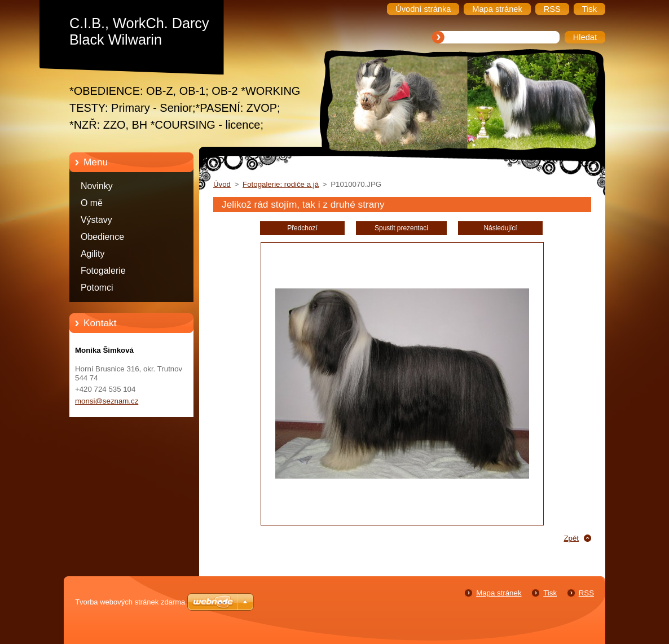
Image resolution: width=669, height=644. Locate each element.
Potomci (97, 288)
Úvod (222, 184)
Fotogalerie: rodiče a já (281, 184)
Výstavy (96, 220)
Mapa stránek (499, 593)
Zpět (571, 538)
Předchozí (302, 228)
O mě (92, 203)
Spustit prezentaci (401, 228)
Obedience (102, 237)
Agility (93, 254)
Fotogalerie (103, 271)
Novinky (97, 186)
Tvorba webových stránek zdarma (130, 602)
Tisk (550, 593)
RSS (586, 593)
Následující (500, 228)
